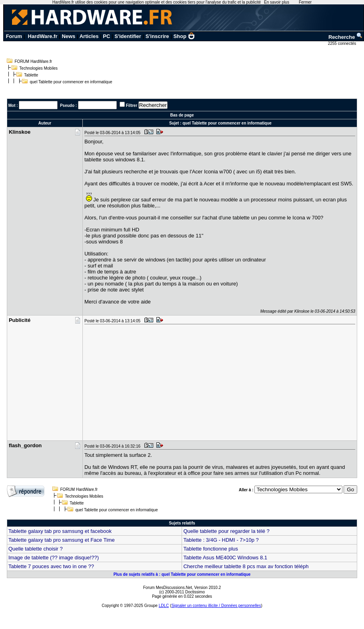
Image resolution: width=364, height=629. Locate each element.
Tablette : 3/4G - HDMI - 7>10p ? (221, 540)
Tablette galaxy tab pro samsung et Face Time (62, 540)
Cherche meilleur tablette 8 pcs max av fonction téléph (246, 566)
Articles (89, 36)
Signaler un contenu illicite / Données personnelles (216, 606)
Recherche (346, 37)
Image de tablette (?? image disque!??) (54, 558)
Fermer (305, 2)
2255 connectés (343, 43)
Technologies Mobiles (38, 68)
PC (106, 36)
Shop (184, 36)
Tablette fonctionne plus (211, 549)
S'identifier (128, 36)
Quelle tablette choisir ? (36, 549)
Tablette (31, 75)
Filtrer (132, 106)
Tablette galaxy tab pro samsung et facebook (60, 531)
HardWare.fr (43, 36)
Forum (14, 36)
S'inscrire (157, 36)
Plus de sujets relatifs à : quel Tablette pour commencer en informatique (182, 574)
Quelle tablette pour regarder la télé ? (226, 531)
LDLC (164, 606)
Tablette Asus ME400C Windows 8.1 (225, 558)
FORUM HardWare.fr (34, 61)
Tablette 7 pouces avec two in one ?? (51, 566)
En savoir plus (277, 2)
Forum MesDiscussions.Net (168, 588)
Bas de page (182, 115)
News (68, 36)
